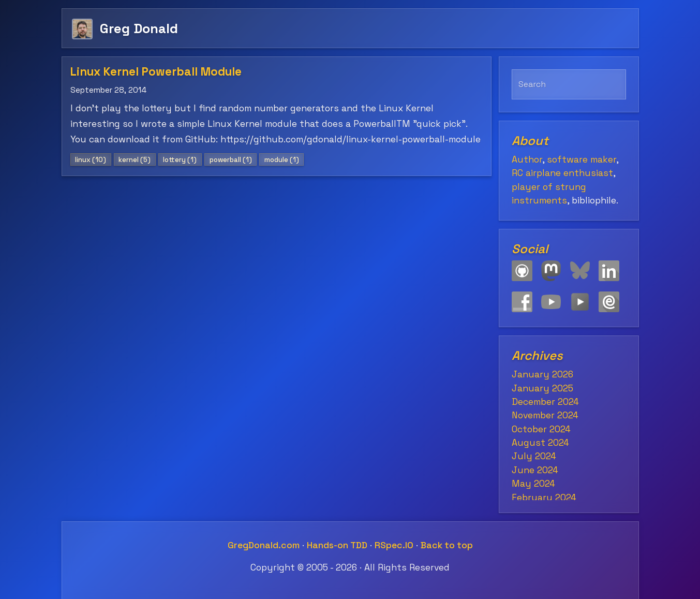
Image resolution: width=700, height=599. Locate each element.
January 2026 (542, 374)
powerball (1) (231, 160)
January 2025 (542, 388)
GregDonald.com (264, 545)
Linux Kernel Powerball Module (156, 72)
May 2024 (533, 484)
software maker (582, 159)
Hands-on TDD (337, 545)
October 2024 (541, 429)
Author (527, 159)
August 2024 (540, 443)
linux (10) (91, 160)
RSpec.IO (394, 545)
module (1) (282, 160)
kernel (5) (135, 160)
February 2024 (544, 498)
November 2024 (545, 415)
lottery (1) (180, 160)
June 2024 (535, 470)
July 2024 (534, 456)
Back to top (447, 545)
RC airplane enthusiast (562, 173)
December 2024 (545, 402)
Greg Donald (139, 28)
